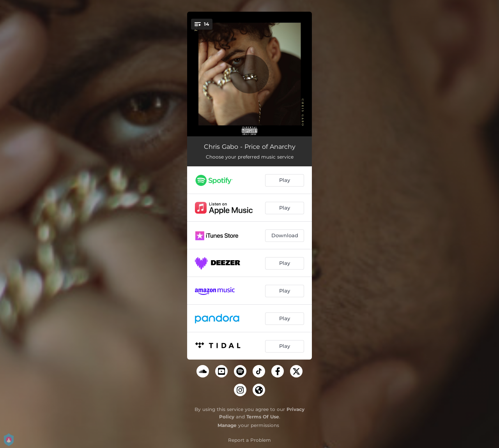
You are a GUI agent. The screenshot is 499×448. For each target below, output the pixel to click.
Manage (227, 425)
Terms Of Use (263, 417)
